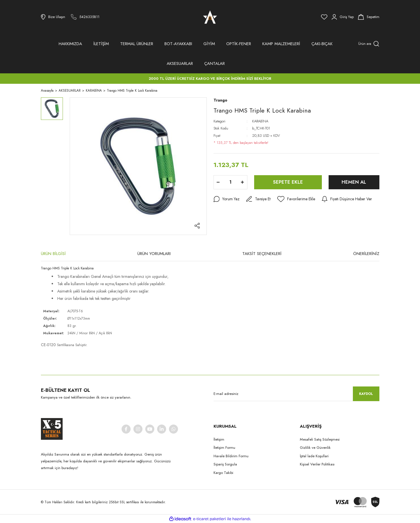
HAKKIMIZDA (70, 44)
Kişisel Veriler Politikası (317, 464)
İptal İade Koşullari (314, 456)
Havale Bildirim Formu (231, 456)
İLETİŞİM (101, 44)
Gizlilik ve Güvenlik (315, 448)
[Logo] (210, 17)
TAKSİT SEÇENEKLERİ (262, 254)
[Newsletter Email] (296, 394)
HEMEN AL (354, 182)
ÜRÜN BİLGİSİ (53, 254)
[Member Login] (343, 17)
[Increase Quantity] (243, 182)
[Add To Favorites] (296, 199)
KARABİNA (260, 121)
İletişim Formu (224, 448)
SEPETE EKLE (288, 182)
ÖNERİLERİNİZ (366, 254)
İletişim (219, 439)
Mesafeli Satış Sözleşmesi (320, 439)
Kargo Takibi (223, 473)
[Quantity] (230, 182)
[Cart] (369, 17)
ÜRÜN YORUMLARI (154, 254)
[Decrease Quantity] (218, 182)
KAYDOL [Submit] (366, 394)
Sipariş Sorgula (225, 464)
